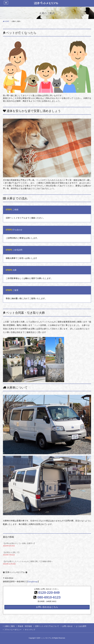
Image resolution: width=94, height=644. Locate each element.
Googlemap (33, 582)
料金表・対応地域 (25, 626)
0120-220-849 (49, 593)
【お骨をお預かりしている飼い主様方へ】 (19, 543)
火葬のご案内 (10, 626)
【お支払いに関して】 (12, 552)
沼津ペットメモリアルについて (47, 626)
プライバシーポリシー (13, 630)
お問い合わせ (67, 626)
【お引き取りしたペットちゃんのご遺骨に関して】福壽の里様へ (28, 561)
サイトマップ (30, 630)
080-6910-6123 (49, 597)
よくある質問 (81, 626)
